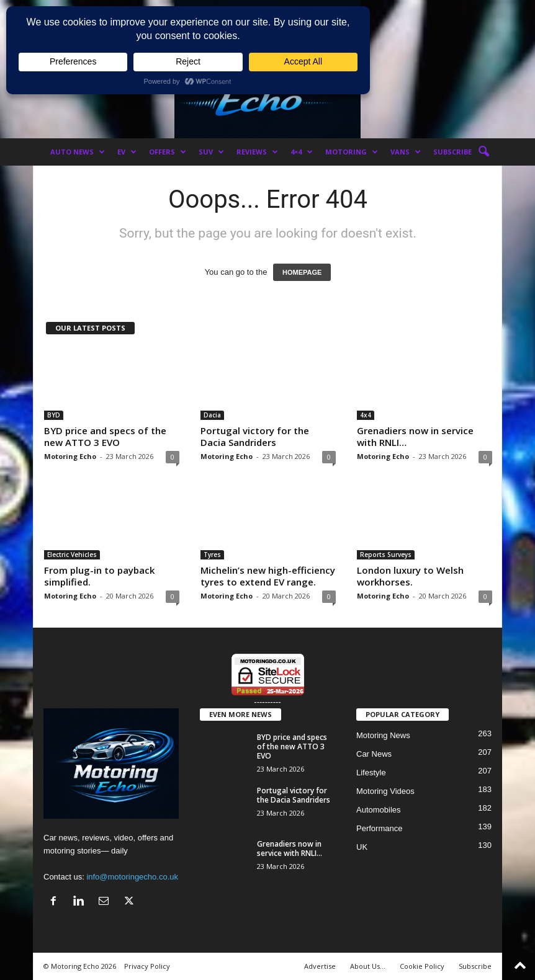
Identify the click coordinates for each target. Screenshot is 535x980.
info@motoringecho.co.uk (132, 877)
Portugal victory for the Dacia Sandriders (255, 436)
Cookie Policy (422, 966)
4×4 (302, 152)
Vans (406, 152)
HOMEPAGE (302, 272)
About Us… (368, 966)
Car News (374, 754)
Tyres (212, 555)
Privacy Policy (147, 966)
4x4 (366, 415)
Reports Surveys (386, 555)
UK (362, 847)
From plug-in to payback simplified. (99, 576)
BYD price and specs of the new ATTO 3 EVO (105, 436)
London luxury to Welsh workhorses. (410, 576)
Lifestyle (371, 773)
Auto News (78, 152)
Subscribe (452, 152)
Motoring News (383, 735)
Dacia (212, 415)
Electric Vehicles (72, 555)
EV (127, 152)
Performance (379, 828)
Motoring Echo (70, 456)
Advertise (320, 966)
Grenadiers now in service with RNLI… (415, 436)
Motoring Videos (385, 791)
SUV (211, 152)
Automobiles (379, 810)
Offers (168, 152)
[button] (483, 152)
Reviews (257, 152)
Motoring (352, 152)
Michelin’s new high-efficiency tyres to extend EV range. (268, 576)
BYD (54, 415)
